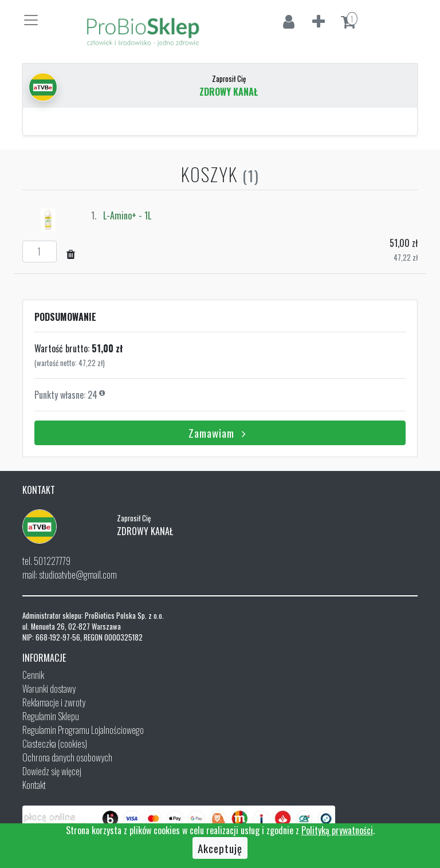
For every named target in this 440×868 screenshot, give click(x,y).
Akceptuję (220, 848)
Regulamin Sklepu (51, 716)
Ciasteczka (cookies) (55, 744)
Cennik (33, 675)
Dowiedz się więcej (52, 771)
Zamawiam (220, 433)
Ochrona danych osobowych (67, 757)
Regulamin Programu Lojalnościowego (83, 730)
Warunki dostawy (49, 689)
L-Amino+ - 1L (127, 215)
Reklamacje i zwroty (54, 702)
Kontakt (34, 785)
